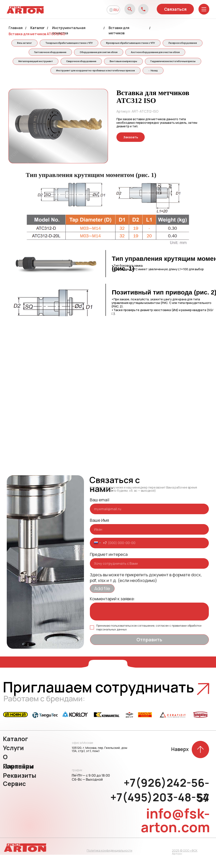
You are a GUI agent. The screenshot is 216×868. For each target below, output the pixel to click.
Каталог (38, 28)
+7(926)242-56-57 (166, 804)
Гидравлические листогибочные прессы (81, 73)
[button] (131, 150)
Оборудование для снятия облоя (152, 53)
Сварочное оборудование (163, 63)
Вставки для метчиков (119, 30)
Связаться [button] (175, 9)
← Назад (107, 83)
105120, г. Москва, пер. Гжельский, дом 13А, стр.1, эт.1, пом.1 (99, 763)
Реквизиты (20, 789)
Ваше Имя (99, 533)
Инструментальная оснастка (69, 30)
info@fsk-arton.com (175, 833)
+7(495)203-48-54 (160, 811)
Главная (16, 28)
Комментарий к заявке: (113, 612)
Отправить (149, 653)
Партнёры (18, 779)
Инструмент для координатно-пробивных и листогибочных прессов (158, 73)
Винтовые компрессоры (30, 73)
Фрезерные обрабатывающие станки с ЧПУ (153, 43)
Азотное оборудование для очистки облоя (60, 63)
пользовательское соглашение (133, 639)
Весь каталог (44, 43)
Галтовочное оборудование (102, 53)
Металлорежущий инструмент (116, 63)
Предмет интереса (109, 568)
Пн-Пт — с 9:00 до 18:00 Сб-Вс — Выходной (91, 791)
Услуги (13, 761)
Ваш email (100, 513)
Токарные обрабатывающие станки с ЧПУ (90, 43)
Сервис (14, 797)
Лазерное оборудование (57, 53)
